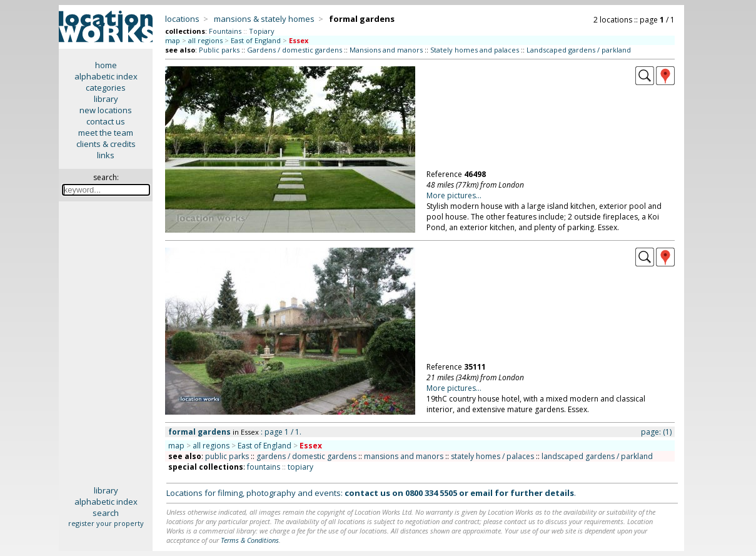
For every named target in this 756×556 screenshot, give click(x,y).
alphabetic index (106, 76)
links (106, 155)
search (106, 513)
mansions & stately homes (264, 19)
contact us (106, 121)
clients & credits (106, 144)
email (481, 493)
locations (182, 19)
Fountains (225, 31)
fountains (264, 467)
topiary (300, 467)
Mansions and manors (386, 50)
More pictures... (454, 195)
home (106, 65)
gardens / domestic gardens (306, 456)
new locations (106, 110)
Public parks (219, 50)
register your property (106, 523)
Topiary (262, 31)
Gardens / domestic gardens (295, 50)
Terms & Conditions (250, 540)
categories (106, 88)
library (106, 99)
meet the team (106, 133)
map (173, 40)
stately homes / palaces (492, 456)
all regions (205, 40)
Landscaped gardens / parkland (579, 50)
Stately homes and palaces (475, 50)
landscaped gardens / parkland (597, 456)
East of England (256, 40)
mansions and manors (404, 456)
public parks (227, 456)
